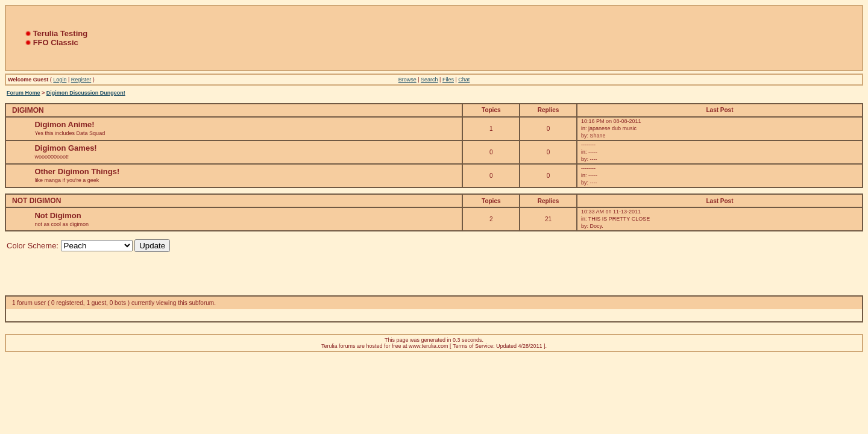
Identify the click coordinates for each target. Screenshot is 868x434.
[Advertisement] (434, 38)
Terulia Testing (61, 33)
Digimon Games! (65, 148)
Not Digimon (58, 215)
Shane (597, 136)
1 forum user (29, 303)
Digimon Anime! (64, 124)
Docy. (596, 226)
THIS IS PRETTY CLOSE (619, 219)
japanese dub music (612, 128)
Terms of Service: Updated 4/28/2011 (498, 346)
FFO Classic (56, 42)
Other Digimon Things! (77, 171)
